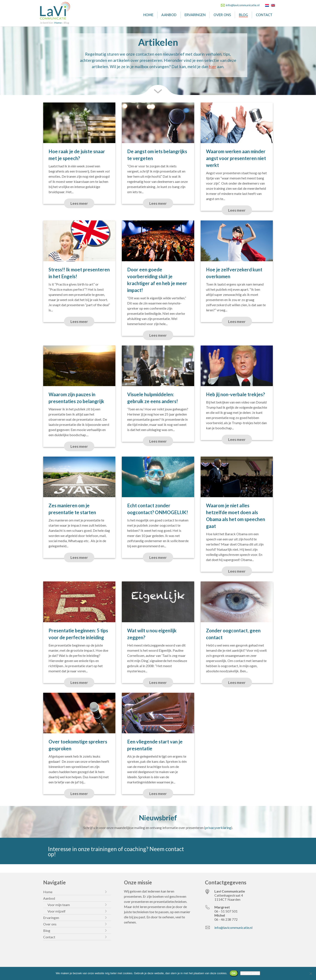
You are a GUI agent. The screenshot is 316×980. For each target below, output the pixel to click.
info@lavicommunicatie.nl (243, 5)
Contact (264, 15)
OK (234, 973)
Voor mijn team (59, 905)
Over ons (222, 15)
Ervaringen (195, 15)
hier (213, 67)
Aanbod (169, 15)
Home (148, 15)
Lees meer (79, 203)
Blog (243, 15)
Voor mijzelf (56, 911)
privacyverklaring (218, 828)
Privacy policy (250, 973)
